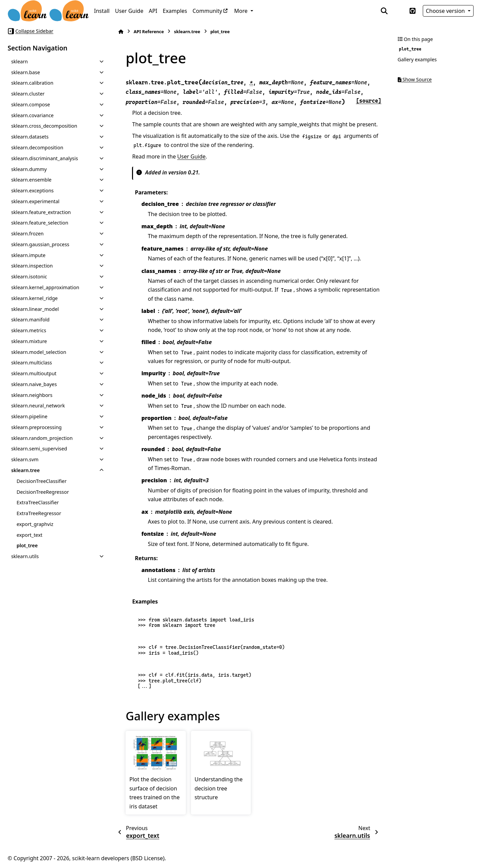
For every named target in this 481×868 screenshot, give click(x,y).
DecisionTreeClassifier (42, 481)
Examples (175, 11)
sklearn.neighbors (32, 395)
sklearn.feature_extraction (41, 212)
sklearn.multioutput (34, 373)
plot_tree (27, 545)
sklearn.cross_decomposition (44, 126)
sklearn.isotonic (29, 277)
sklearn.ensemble (31, 180)
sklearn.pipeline (29, 416)
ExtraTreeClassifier (38, 502)
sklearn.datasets (30, 137)
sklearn (19, 61)
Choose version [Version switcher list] (446, 11)
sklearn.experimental (35, 201)
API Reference (149, 31)
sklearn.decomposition (37, 147)
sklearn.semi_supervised (39, 449)
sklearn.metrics (29, 330)
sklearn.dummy (29, 169)
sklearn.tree (26, 470)
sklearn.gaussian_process (40, 244)
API (153, 11)
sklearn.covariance (32, 115)
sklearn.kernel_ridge (35, 298)
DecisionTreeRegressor (43, 492)
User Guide (129, 11)
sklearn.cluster (28, 94)
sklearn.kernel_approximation (45, 287)
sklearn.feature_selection (40, 223)
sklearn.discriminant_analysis (45, 158)
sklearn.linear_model (35, 309)
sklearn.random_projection (42, 438)
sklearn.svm (25, 459)
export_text (29, 535)
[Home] (121, 32)
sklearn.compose (31, 104)
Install (102, 11)
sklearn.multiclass (32, 363)
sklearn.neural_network (38, 406)
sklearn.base (26, 72)
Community (207, 11)
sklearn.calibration (32, 83)
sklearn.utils (25, 556)
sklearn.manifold (30, 320)
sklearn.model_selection (39, 352)
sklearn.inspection (32, 266)
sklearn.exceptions (32, 190)
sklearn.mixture (29, 341)
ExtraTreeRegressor (39, 513)
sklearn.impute (28, 255)
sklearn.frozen (27, 234)
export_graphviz (35, 524)
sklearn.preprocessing (36, 427)
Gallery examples (417, 59)
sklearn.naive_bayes (34, 384)
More (242, 11)
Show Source (415, 79)
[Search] (384, 11)
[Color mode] (398, 11)
